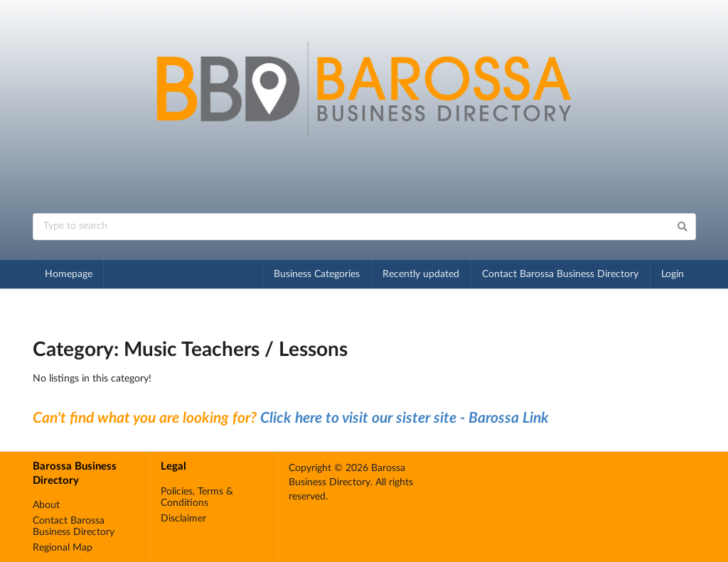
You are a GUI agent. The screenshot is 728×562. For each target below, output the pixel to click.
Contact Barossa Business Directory (560, 274)
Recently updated (421, 274)
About (46, 505)
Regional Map (63, 548)
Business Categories (317, 274)
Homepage (69, 274)
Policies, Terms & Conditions (197, 497)
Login (673, 274)
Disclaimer (183, 519)
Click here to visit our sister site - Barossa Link (405, 418)
